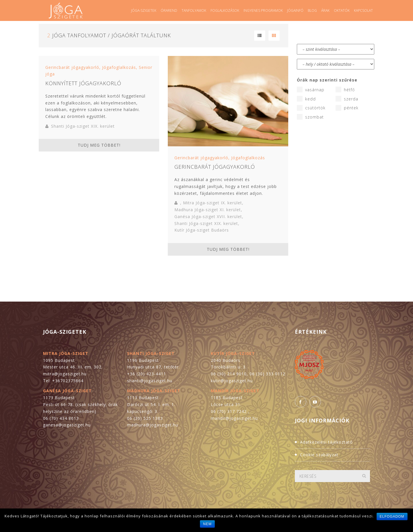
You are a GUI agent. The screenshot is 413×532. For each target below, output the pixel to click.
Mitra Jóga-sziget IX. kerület (213, 203)
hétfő (345, 90)
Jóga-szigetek (144, 10)
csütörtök (311, 108)
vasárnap (311, 90)
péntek (347, 108)
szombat (310, 117)
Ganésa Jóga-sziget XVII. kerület (208, 217)
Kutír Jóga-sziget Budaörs (202, 230)
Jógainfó (295, 10)
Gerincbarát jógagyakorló (72, 67)
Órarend (169, 10)
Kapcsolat (363, 10)
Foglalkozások (225, 10)
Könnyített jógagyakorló (83, 83)
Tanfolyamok (194, 10)
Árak (325, 10)
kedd (306, 99)
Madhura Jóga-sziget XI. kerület (208, 210)
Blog (312, 10)
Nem (207, 524)
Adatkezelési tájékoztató (326, 442)
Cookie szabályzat (319, 455)
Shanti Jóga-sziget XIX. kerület (83, 126)
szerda (347, 99)
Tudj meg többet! (99, 145)
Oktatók (342, 10)
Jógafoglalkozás (119, 67)
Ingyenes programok (263, 10)
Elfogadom (392, 517)
